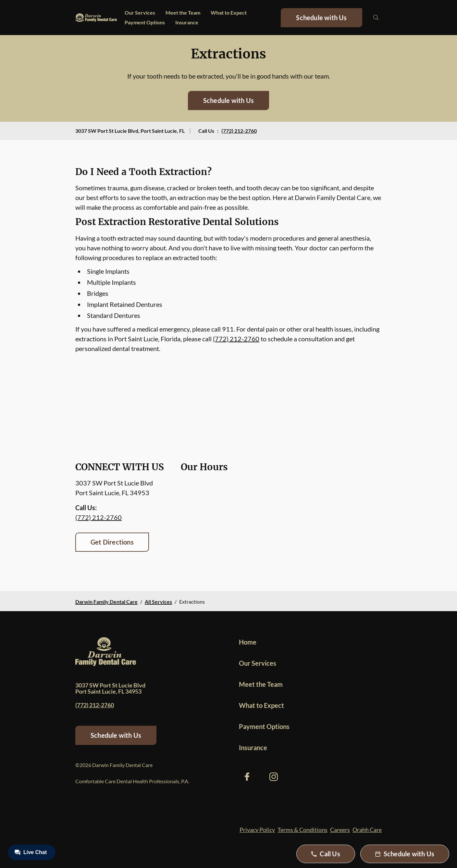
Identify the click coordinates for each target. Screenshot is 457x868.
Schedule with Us (321, 18)
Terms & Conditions (303, 830)
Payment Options (145, 22)
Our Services (140, 13)
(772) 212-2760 (239, 131)
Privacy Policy (257, 830)
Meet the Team (183, 13)
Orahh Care (367, 830)
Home (248, 642)
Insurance (187, 22)
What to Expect (229, 13)
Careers (340, 830)
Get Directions (112, 542)
